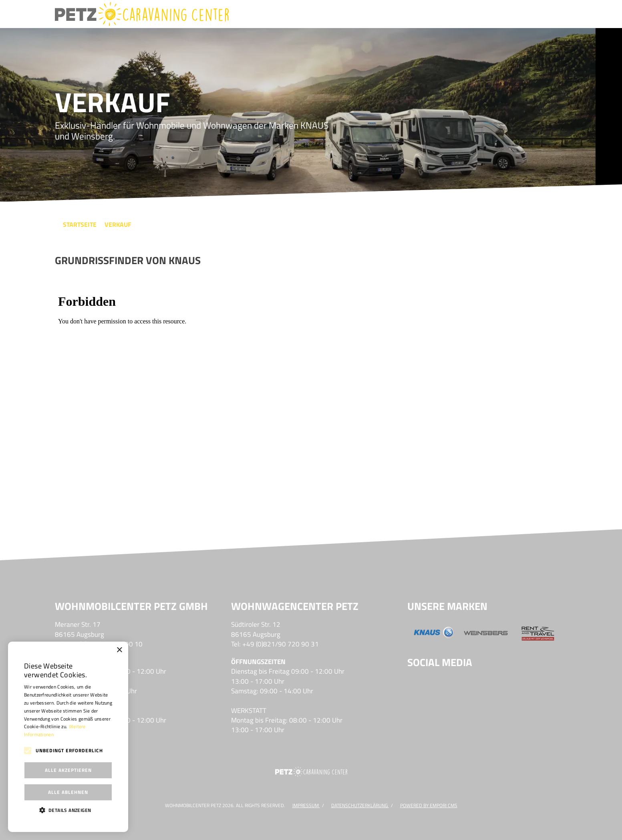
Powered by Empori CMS (429, 805)
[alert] (68, 737)
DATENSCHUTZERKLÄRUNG (360, 805)
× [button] (119, 650)
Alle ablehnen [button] (68, 792)
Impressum (306, 805)
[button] (68, 810)
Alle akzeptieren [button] (68, 770)
